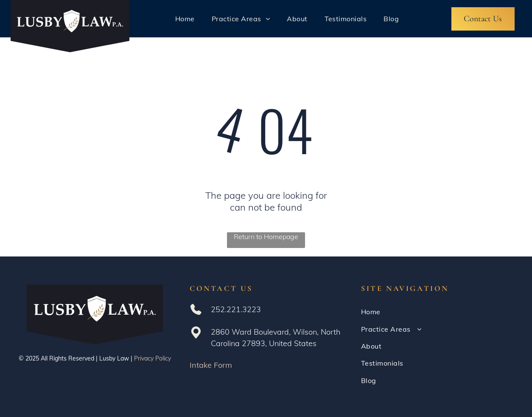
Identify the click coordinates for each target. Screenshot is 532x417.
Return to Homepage (266, 237)
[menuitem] (185, 19)
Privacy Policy (153, 358)
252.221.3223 (236, 309)
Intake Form (211, 365)
